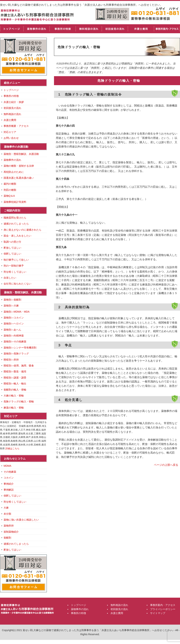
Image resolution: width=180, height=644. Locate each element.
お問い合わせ (11, 138)
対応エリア (10, 132)
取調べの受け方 (12, 242)
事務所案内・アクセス (167, 29)
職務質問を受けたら (15, 218)
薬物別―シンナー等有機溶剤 (20, 348)
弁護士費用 (141, 29)
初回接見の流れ (115, 29)
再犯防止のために (14, 172)
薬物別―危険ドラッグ (16, 354)
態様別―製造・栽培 (15, 371)
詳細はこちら (12, 448)
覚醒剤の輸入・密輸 (15, 390)
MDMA (7, 466)
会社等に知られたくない (17, 284)
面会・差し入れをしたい (17, 236)
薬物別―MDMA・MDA (17, 312)
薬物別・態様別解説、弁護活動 (21, 154)
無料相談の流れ (89, 29)
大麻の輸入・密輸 (14, 396)
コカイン (9, 478)
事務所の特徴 (63, 29)
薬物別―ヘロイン (14, 324)
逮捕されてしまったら (16, 224)
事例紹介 (9, 484)
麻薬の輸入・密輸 (14, 408)
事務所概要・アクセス (16, 126)
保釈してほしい (12, 254)
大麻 (6, 508)
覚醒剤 (7, 538)
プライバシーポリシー (163, 609)
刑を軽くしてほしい (15, 272)
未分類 (7, 514)
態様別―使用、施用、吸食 (19, 366)
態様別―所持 (11, 360)
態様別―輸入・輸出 (15, 384)
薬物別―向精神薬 (14, 336)
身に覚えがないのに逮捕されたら (22, 230)
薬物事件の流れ (36, 29)
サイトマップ (158, 613)
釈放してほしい (12, 248)
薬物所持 (9, 526)
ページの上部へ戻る (166, 465)
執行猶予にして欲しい (16, 260)
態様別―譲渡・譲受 (15, 378)
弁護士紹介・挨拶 (14, 102)
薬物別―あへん (12, 330)
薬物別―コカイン (14, 318)
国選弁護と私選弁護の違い (19, 178)
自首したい (10, 278)
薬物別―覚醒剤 (12, 300)
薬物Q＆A (9, 196)
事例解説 (9, 490)
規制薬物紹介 (11, 532)
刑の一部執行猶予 (14, 266)
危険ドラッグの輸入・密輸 (19, 401)
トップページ (12, 29)
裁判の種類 (10, 184)
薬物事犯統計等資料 (15, 202)
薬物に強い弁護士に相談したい (21, 520)
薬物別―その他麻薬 (15, 341)
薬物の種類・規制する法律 (19, 166)
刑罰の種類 (10, 190)
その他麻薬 (10, 472)
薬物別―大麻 (11, 306)
